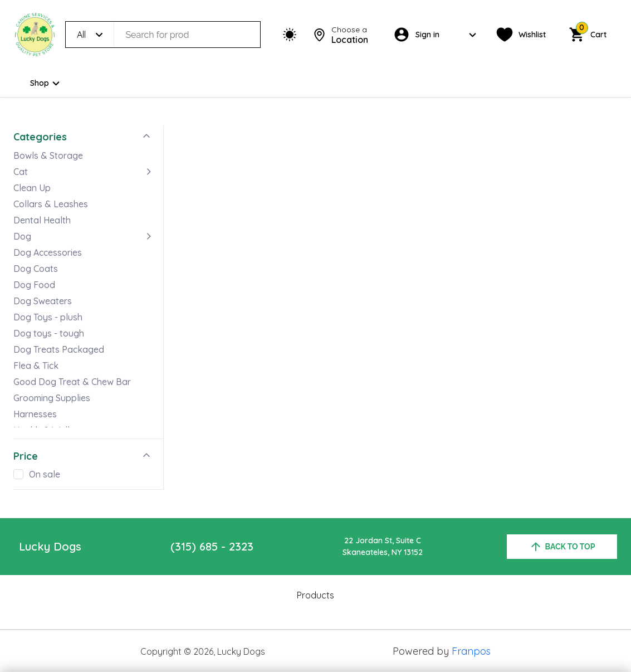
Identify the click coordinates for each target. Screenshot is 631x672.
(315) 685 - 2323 (212, 546)
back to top (562, 547)
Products (315, 595)
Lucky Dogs (50, 546)
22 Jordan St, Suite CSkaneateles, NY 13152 (383, 546)
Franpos (471, 651)
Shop (47, 83)
